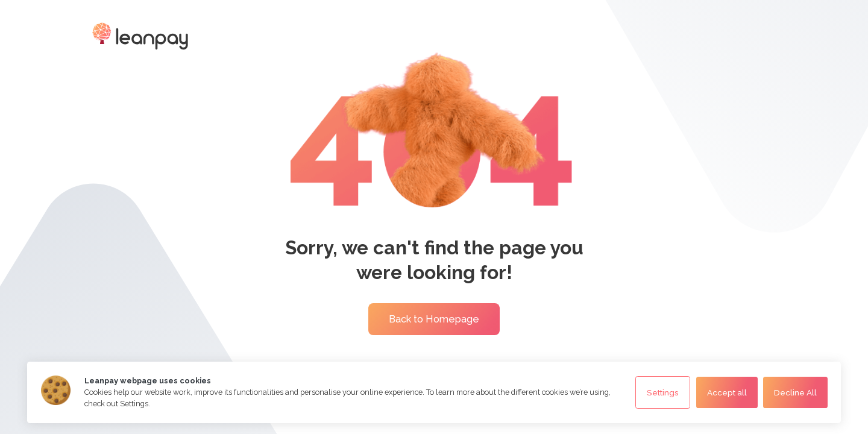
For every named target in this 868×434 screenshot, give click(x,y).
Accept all (727, 392)
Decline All (795, 392)
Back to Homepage (434, 319)
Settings (663, 392)
